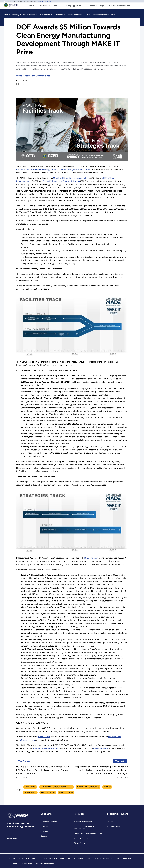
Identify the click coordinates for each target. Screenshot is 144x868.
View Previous (23, 761)
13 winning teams (92, 558)
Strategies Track (27, 740)
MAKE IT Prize (45, 737)
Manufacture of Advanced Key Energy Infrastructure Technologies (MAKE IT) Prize (53, 169)
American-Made (101, 748)
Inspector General (81, 838)
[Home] (12, 6)
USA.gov (111, 822)
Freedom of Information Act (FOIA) (88, 833)
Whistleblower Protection (126, 859)
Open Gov (11, 859)
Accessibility (24, 859)
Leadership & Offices (49, 822)
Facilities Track (116, 737)
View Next (118, 761)
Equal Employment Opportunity (20, 863)
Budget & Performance (83, 822)
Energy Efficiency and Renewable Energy (62, 181)
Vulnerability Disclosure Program (100, 859)
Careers (44, 836)
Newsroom (45, 826)
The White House (114, 826)
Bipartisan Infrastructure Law (45, 748)
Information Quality (49, 859)
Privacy (35, 859)
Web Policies (78, 859)
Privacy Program (80, 843)
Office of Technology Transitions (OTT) (71, 178)
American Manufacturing (88, 787)
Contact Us (45, 831)
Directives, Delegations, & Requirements (84, 828)
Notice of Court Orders (45, 863)
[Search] (138, 6)
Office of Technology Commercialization (34, 76)
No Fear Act (65, 859)
